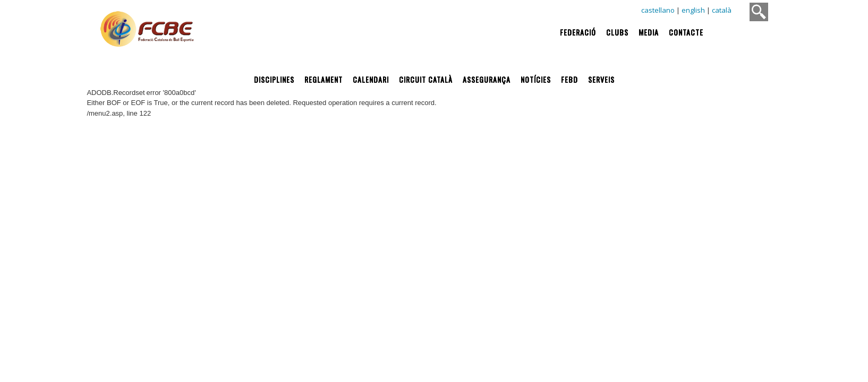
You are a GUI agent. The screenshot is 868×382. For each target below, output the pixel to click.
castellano (658, 10)
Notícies (536, 79)
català (722, 10)
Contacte (686, 32)
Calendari (371, 79)
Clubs (617, 32)
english (693, 10)
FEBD (569, 79)
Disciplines (274, 79)
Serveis (601, 79)
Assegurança (487, 79)
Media (649, 32)
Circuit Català (426, 79)
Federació (578, 32)
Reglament (324, 79)
